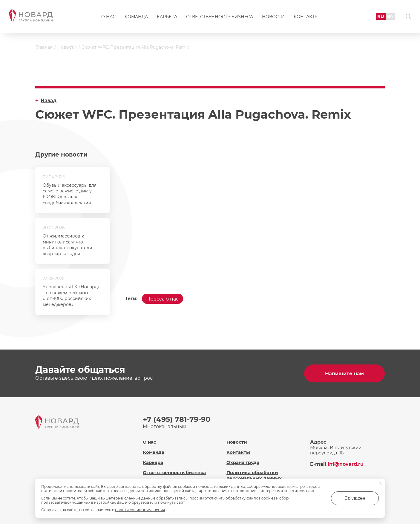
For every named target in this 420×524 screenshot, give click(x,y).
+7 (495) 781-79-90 (177, 419)
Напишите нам (344, 374)
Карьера (167, 17)
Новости (273, 17)
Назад (49, 101)
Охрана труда (243, 462)
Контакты (306, 17)
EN (390, 16)
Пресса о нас (163, 299)
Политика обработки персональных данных (254, 475)
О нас (108, 17)
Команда (136, 17)
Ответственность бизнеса (220, 17)
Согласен (355, 498)
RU (381, 16)
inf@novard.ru (346, 464)
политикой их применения (140, 510)
